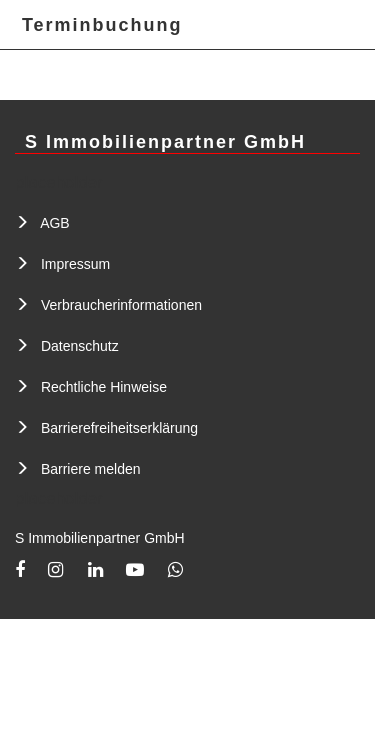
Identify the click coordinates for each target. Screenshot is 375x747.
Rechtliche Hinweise (104, 387)
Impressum (75, 264)
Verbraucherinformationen (121, 305)
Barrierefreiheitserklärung (119, 428)
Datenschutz (80, 346)
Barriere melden (91, 469)
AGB (55, 223)
